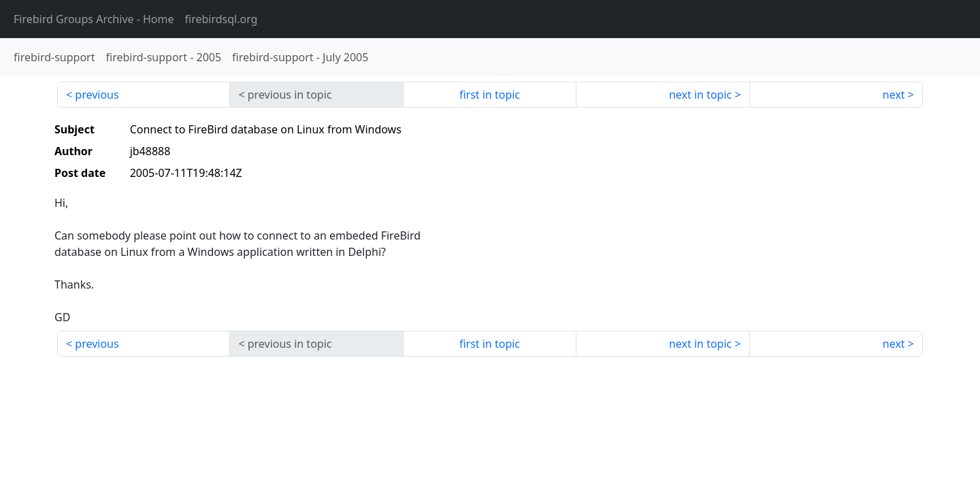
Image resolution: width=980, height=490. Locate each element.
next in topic (700, 95)
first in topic (490, 95)
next (894, 95)
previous (97, 95)
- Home (94, 19)
